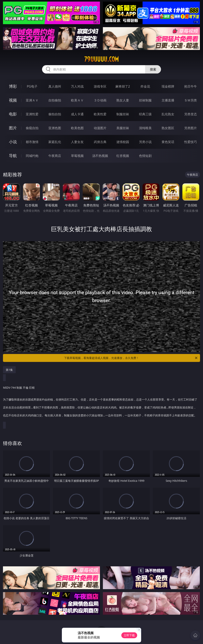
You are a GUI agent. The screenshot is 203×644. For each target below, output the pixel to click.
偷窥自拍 (32, 128)
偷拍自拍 (55, 114)
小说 (13, 142)
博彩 (13, 86)
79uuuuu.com (101, 59)
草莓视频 (77, 156)
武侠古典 (100, 142)
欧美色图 (77, 128)
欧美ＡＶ (77, 100)
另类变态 (191, 114)
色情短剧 (145, 156)
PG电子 (32, 86)
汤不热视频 (100, 156)
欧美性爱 (100, 114)
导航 (13, 156)
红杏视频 (123, 156)
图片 (13, 128)
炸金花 (145, 86)
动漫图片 (100, 128)
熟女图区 (168, 128)
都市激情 (32, 142)
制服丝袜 (123, 114)
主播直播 (168, 100)
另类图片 (191, 128)
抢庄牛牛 (191, 86)
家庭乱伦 (55, 142)
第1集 (9, 370)
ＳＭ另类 (191, 100)
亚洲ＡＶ (32, 100)
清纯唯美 (145, 128)
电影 (13, 114)
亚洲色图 (55, 128)
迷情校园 (123, 142)
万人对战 (77, 86)
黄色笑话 (168, 142)
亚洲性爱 (32, 114)
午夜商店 (55, 156)
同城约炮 (32, 156)
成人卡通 (77, 114)
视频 (13, 100)
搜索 (153, 69)
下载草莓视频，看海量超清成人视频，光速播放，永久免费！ (131, 358)
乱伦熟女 (168, 114)
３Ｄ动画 (100, 100)
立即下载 (129, 635)
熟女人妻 (123, 100)
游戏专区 (100, 86)
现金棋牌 (168, 86)
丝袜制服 (145, 100)
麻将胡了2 (123, 86)
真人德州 (55, 86)
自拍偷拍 (55, 100)
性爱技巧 (191, 142)
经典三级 (145, 114)
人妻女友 (77, 142)
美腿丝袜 (123, 128)
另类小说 (145, 142)
